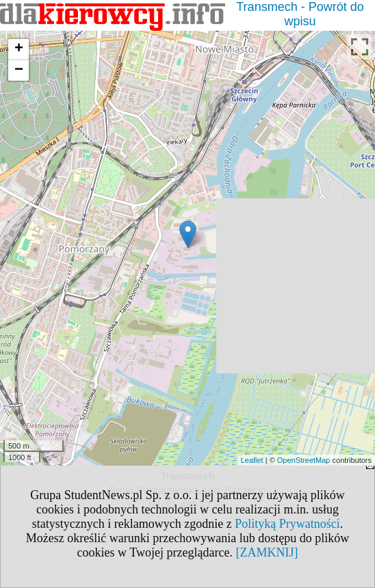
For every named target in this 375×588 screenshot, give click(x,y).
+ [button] (19, 49)
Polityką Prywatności (287, 524)
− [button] (19, 70)
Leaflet (252, 460)
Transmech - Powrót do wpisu (300, 14)
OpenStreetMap (304, 460)
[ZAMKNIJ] (267, 552)
